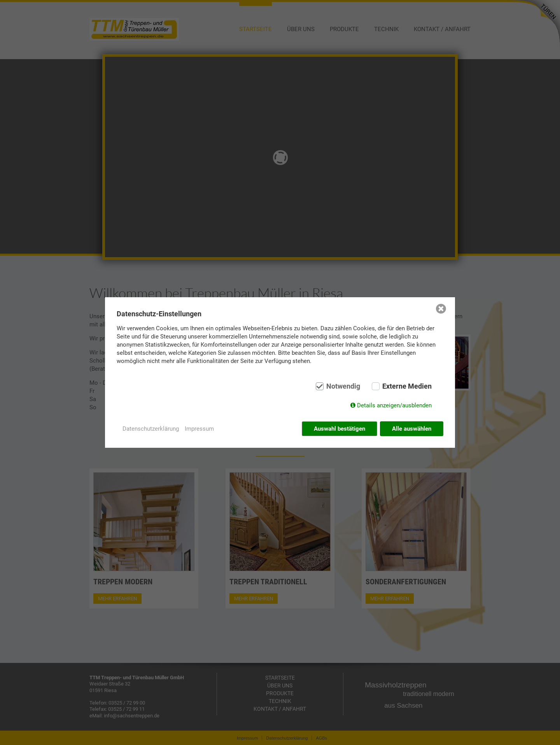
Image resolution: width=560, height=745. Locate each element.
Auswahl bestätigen (339, 429)
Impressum (199, 429)
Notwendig (343, 386)
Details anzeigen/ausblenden (394, 405)
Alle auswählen (412, 429)
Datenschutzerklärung (151, 429)
